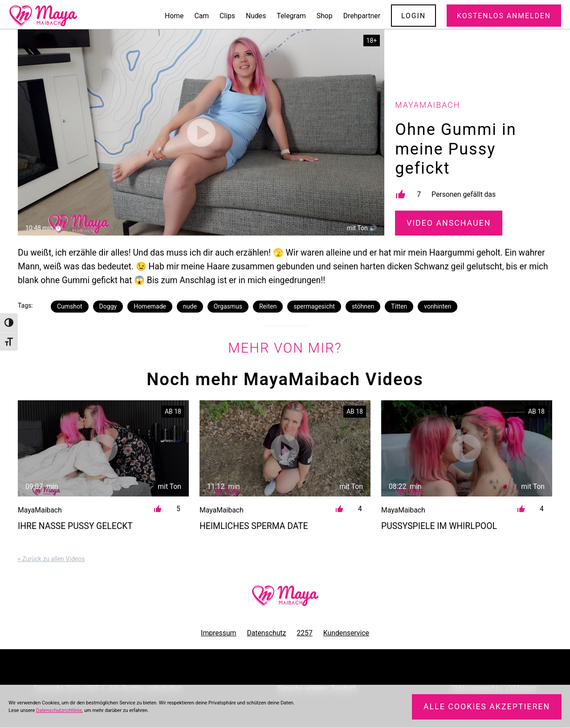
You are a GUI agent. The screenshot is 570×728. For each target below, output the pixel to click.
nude (190, 306)
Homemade (150, 306)
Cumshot (70, 306)
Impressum (218, 633)
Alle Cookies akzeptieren (487, 707)
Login (413, 16)
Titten (399, 306)
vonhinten (438, 306)
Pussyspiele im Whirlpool (439, 526)
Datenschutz (266, 633)
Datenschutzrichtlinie (59, 710)
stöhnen (363, 306)
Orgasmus (228, 306)
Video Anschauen (449, 223)
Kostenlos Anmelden (504, 16)
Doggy (108, 306)
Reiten (268, 306)
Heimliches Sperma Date (254, 526)
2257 (304, 633)
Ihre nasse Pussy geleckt (75, 526)
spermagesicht (314, 306)
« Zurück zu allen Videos (51, 559)
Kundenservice (346, 633)
